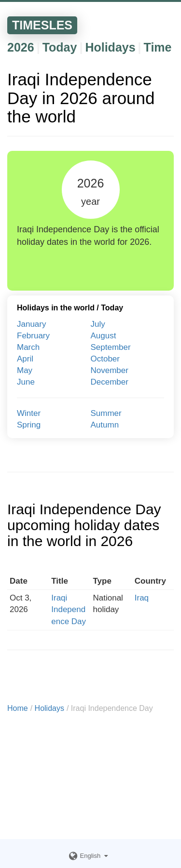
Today (60, 47)
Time (158, 47)
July (98, 324)
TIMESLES (42, 25)
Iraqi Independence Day (69, 610)
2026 (21, 47)
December (110, 382)
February (33, 336)
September (111, 347)
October (105, 359)
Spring (29, 425)
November (110, 370)
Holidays (110, 47)
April (25, 359)
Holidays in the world (56, 308)
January (31, 324)
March (28, 347)
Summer (106, 413)
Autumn (105, 425)
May (25, 370)
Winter (29, 413)
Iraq (142, 598)
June (26, 382)
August (104, 336)
